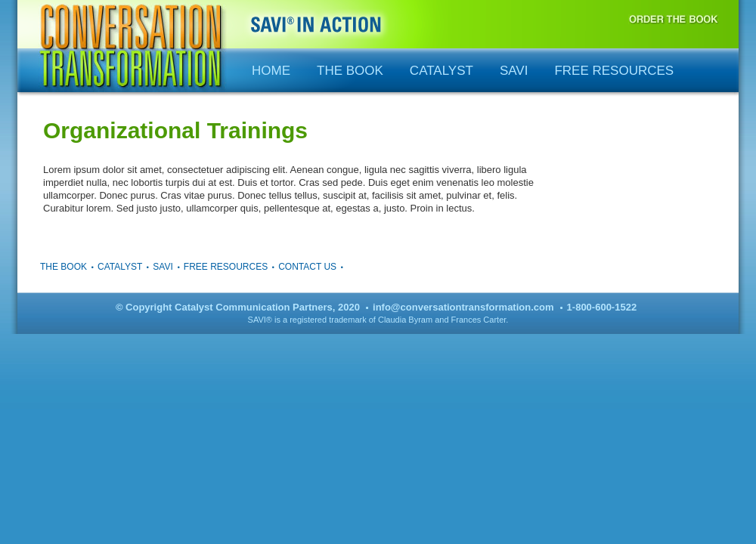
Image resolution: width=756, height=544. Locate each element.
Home (271, 71)
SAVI (514, 71)
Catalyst (442, 71)
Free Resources (614, 71)
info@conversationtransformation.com (463, 307)
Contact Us (307, 267)
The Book (350, 71)
